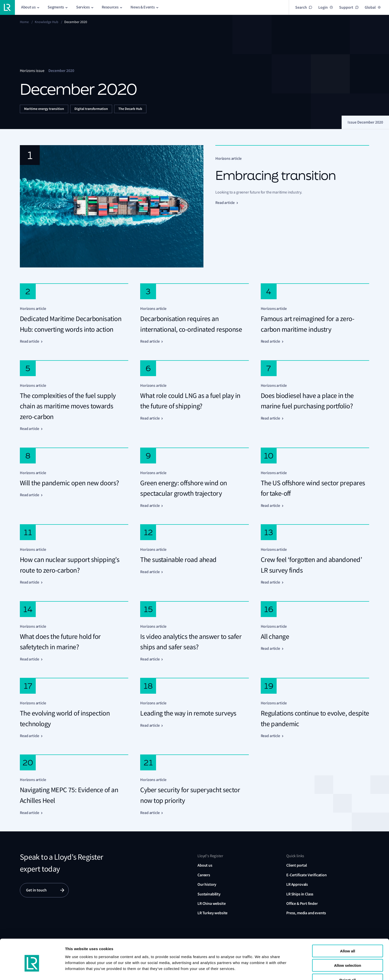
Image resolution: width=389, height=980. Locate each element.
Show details (77, 970)
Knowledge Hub (47, 22)
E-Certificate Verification (307, 875)
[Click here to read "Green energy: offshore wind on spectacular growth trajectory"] (194, 478)
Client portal (297, 865)
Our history (207, 884)
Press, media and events (306, 913)
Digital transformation (91, 109)
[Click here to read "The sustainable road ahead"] (194, 555)
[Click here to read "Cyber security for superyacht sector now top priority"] (194, 785)
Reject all (348, 958)
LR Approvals (297, 884)
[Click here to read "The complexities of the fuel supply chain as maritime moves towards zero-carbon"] (74, 396)
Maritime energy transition (44, 109)
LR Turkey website (212, 913)
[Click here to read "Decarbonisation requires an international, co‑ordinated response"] (194, 314)
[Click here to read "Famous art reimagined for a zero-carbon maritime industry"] (315, 314)
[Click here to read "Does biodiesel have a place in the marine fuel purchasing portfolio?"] (315, 396)
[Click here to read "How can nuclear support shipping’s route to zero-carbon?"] (74, 555)
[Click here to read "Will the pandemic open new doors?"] (74, 478)
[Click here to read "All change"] (315, 632)
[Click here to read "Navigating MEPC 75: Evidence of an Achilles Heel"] (74, 785)
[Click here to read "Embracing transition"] (194, 206)
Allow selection (347, 944)
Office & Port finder (302, 903)
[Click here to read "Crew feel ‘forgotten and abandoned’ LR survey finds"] (315, 555)
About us (205, 865)
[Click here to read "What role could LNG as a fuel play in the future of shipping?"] (194, 396)
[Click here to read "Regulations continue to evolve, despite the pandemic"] (315, 708)
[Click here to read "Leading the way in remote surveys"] (194, 708)
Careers (204, 875)
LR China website (211, 903)
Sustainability (209, 894)
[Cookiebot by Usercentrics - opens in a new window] (32, 970)
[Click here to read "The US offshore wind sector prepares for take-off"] (315, 478)
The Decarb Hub (130, 109)
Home (24, 22)
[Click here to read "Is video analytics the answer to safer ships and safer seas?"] (194, 632)
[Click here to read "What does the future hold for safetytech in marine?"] (74, 632)
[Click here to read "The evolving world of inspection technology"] (74, 708)
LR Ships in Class (300, 894)
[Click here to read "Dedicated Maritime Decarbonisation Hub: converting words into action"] (74, 314)
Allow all (348, 929)
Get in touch (36, 890)
